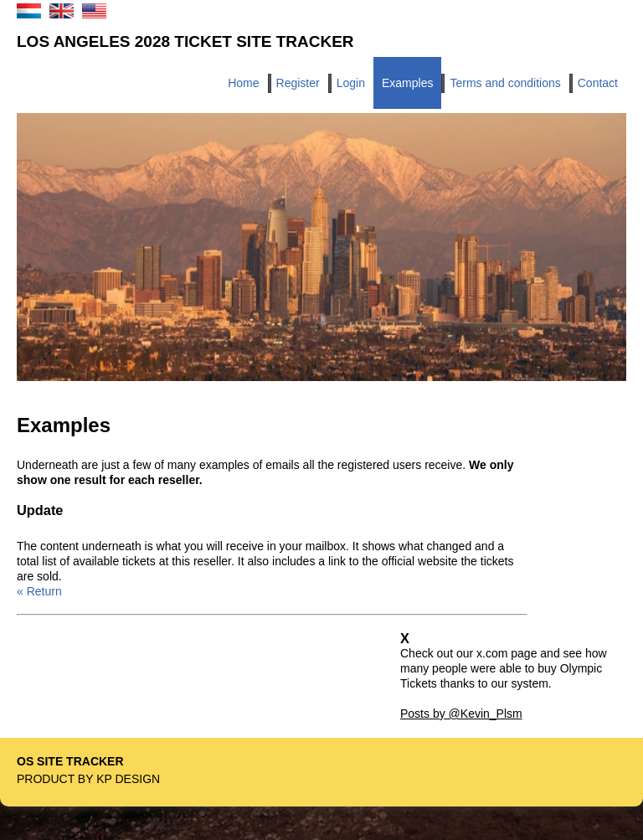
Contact (598, 83)
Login (351, 83)
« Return (39, 591)
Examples (407, 83)
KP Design (128, 779)
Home (243, 83)
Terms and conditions (505, 83)
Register (298, 83)
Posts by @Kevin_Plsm (461, 714)
